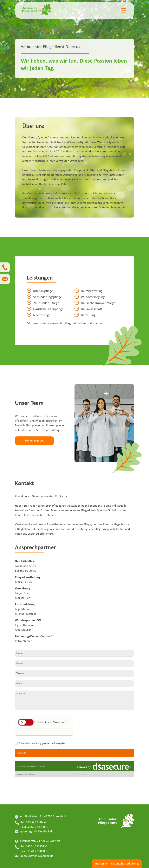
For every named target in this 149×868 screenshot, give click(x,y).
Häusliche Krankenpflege (98, 303)
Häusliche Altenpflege (48, 309)
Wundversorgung (93, 297)
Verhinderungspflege (48, 297)
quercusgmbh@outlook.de (37, 832)
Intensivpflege (43, 291)
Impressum (101, 864)
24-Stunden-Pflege (46, 303)
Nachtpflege (42, 315)
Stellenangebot (34, 441)
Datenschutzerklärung (125, 864)
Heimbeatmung (92, 291)
